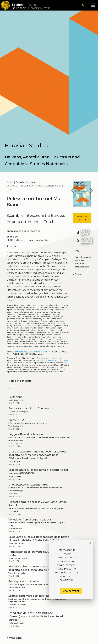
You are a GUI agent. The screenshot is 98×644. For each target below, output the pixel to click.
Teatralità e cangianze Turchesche (31, 409)
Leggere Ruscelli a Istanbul (26, 434)
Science (41, 344)
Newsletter (71, 591)
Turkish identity (47, 310)
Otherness (11, 332)
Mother (17, 317)
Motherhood (36, 335)
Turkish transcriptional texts (18, 330)
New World (27, 342)
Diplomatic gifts (38, 330)
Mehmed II (22, 337)
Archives (35, 310)
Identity (18, 323)
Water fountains (21, 339)
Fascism (51, 317)
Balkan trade (52, 314)
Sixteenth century (42, 312)
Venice (42, 346)
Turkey (29, 305)
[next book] (91, 191)
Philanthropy (34, 321)
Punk (42, 342)
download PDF (82, 218)
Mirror (60, 344)
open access (14, 231)
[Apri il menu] (93, 5)
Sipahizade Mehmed (36, 337)
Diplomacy (11, 310)
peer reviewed (32, 231)
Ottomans (33, 339)
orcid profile (42, 240)
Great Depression (45, 326)
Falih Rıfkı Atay (37, 332)
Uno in (28, 485)
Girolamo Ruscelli (52, 342)
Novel (16, 312)
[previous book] (73, 191)
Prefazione (15, 397)
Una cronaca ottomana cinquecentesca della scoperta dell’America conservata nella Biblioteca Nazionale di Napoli (38, 455)
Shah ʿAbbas (51, 344)
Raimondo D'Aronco (60, 332)
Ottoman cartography (54, 328)
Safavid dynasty (21, 321)
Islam (34, 326)
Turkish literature (14, 342)
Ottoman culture (23, 332)
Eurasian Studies (25, 182)
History (35, 342)
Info (76, 251)
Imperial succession (22, 326)
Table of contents (19, 381)
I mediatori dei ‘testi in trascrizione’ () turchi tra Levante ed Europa (36, 616)
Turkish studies (53, 323)
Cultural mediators (56, 321)
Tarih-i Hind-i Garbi (22, 328)
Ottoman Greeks (59, 308)
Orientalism (11, 335)
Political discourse (43, 308)
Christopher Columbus (55, 330)
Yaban (49, 337)
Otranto (47, 332)
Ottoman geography (34, 319)
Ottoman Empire (27, 312)
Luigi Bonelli (58, 326)
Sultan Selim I (54, 305)
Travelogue (20, 308)
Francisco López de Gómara (27, 346)
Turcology (21, 310)
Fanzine (44, 321)
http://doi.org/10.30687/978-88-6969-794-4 (33, 352)
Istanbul (10, 323)
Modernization (37, 328)
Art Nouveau (42, 317)
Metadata (14, 638)
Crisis (28, 310)
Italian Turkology (30, 344)
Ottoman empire (38, 314)
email (31, 240)
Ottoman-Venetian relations (34, 323)
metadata (79, 260)
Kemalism (30, 308)
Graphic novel (23, 335)
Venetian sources (40, 305)
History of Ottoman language (51, 339)
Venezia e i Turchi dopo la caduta (30, 520)
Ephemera (25, 314)
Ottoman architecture (55, 346)
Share (77, 274)
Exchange (20, 305)
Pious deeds (47, 335)
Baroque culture (29, 317)
